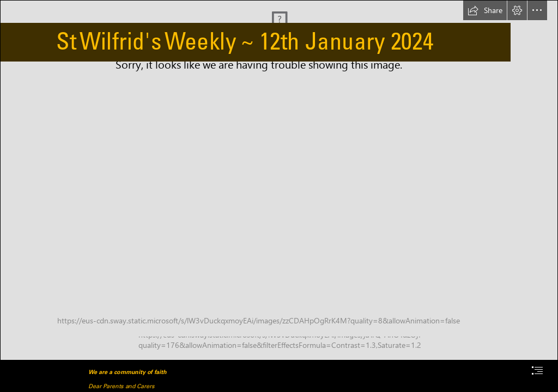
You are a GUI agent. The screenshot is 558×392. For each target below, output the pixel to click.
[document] (279, 196)
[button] (485, 10)
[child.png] (279, 180)
